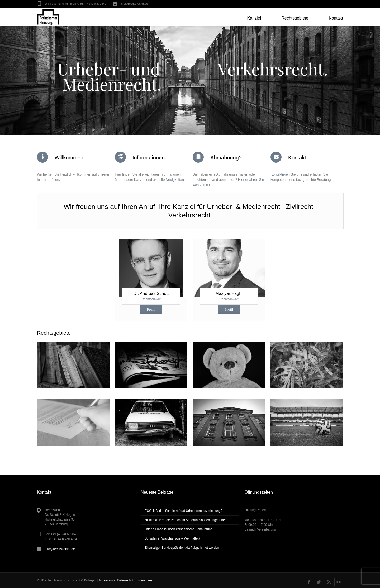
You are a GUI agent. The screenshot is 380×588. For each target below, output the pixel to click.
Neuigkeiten (175, 180)
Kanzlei (140, 180)
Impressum (107, 580)
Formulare (145, 580)
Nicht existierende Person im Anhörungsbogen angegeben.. (186, 520)
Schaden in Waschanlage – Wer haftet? (172, 538)
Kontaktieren (280, 174)
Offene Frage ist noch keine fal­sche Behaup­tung (179, 529)
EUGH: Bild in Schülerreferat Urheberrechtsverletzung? (183, 511)
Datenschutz (126, 580)
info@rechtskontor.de (134, 4)
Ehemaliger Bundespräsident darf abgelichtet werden (182, 548)
